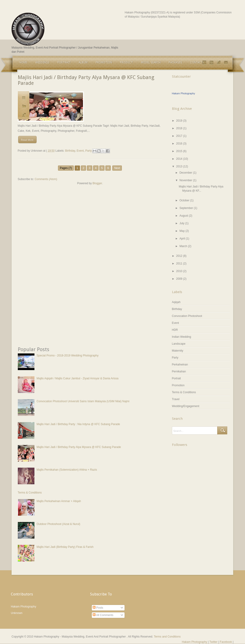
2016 (180, 144)
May (182, 231)
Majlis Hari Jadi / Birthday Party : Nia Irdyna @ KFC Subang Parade (78, 424)
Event (80, 151)
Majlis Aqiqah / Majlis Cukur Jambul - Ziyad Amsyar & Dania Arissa (77, 378)
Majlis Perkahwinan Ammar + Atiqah (59, 501)
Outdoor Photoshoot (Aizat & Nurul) (58, 524)
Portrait (64, 62)
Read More (27, 140)
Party (89, 151)
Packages (175, 62)
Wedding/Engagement (186, 406)
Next (117, 168)
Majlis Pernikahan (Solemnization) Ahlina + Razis (67, 470)
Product (127, 62)
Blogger (97, 183)
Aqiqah (176, 302)
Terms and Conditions (167, 637)
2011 (180, 264)
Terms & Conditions (30, 493)
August (184, 216)
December (186, 173)
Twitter (213, 642)
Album (83, 62)
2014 (180, 159)
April (182, 239)
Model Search (151, 62)
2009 (180, 279)
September (187, 208)
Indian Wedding (182, 337)
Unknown (17, 613)
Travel (176, 399)
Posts (98, 608)
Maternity (178, 351)
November (186, 180)
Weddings (42, 62)
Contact (197, 62)
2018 (180, 128)
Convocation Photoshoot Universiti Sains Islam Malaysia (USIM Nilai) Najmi (83, 401)
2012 (180, 256)
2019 (180, 121)
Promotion (104, 62)
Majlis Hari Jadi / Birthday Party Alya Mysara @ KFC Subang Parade (79, 447)
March (184, 246)
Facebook (226, 642)
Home (23, 62)
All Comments (103, 615)
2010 (180, 271)
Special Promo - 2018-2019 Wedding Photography (67, 356)
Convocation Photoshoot (187, 316)
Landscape (179, 344)
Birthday (70, 151)
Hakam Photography (184, 93)
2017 (180, 136)
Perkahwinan (180, 365)
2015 (180, 151)
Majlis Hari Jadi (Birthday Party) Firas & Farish (65, 547)
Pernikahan (179, 371)
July (182, 223)
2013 (180, 166)
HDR (175, 330)
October (185, 200)
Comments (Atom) (46, 179)
